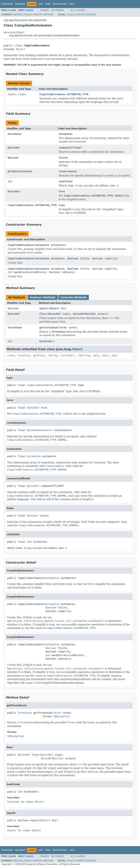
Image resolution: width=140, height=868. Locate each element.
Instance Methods (43, 297)
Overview (7, 4)
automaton (66, 134)
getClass (39, 355)
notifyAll (68, 355)
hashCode (45, 341)
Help (72, 4)
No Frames (58, 10)
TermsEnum (15, 328)
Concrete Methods (74, 297)
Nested (17, 15)
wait (96, 355)
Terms (63, 328)
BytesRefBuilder (85, 314)
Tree (48, 4)
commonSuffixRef (70, 148)
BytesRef (14, 148)
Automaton (15, 134)
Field (27, 15)
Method (49, 15)
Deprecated (60, 4)
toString (84, 355)
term (62, 191)
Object (21, 49)
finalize (24, 355)
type (62, 205)
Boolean (13, 158)
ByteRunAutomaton (20, 171)
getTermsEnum (49, 328)
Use (40, 4)
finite (63, 158)
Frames (45, 10)
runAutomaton (68, 171)
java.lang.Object (14, 32)
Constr (37, 15)
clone (11, 355)
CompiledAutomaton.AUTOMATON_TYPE (64, 94)
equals (44, 308)
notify (53, 355)
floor (43, 314)
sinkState (66, 181)
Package (20, 4)
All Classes (78, 10)
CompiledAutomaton (21, 245)
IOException (62, 716)
